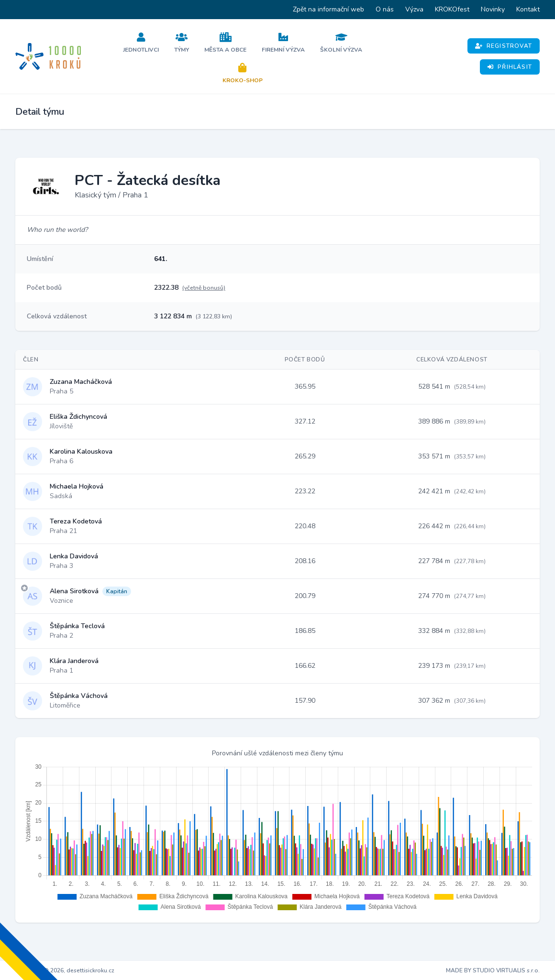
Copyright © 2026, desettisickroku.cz (65, 970)
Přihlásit (510, 67)
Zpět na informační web (328, 9)
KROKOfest (452, 9)
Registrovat (504, 46)
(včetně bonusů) (204, 288)
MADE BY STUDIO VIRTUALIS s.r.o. (493, 970)
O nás (385, 9)
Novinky (493, 9)
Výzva (414, 9)
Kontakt (528, 9)
